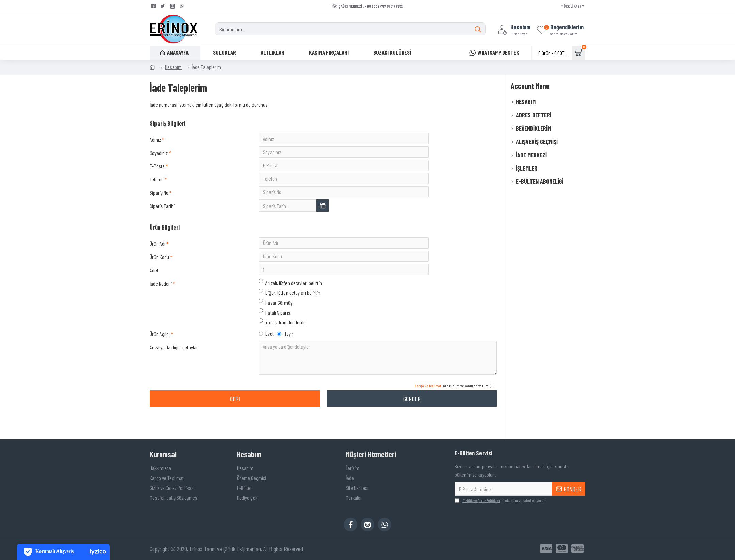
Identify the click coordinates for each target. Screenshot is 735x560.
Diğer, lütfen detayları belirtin (289, 313)
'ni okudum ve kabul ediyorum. (501, 500)
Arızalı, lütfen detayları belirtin (290, 303)
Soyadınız (159, 155)
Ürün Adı (158, 257)
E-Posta (157, 171)
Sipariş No (159, 202)
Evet (266, 356)
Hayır (285, 356)
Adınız (155, 139)
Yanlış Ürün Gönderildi (283, 343)
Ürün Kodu (159, 273)
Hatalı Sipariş (274, 333)
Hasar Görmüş (275, 323)
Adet (154, 289)
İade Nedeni (161, 304)
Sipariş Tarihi (162, 218)
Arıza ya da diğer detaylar (174, 371)
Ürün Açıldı (160, 356)
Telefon (157, 186)
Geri (235, 425)
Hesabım (173, 67)
